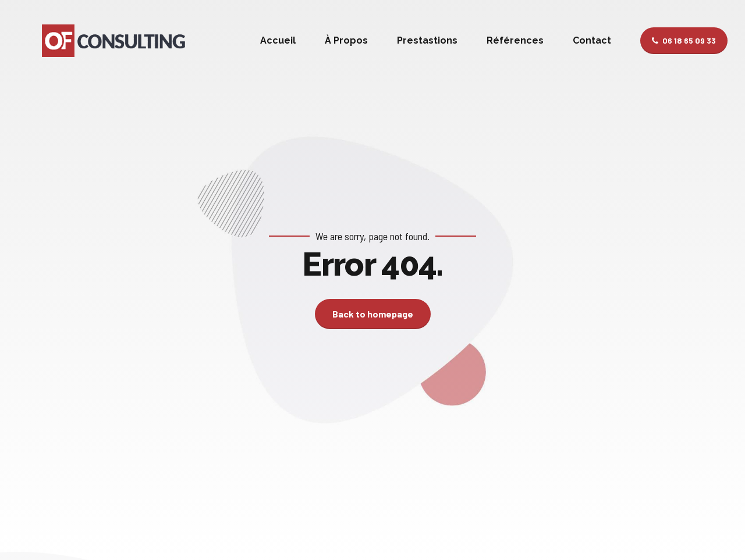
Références (515, 40)
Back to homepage (373, 314)
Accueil (278, 40)
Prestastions (427, 40)
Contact (592, 40)
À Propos (346, 40)
